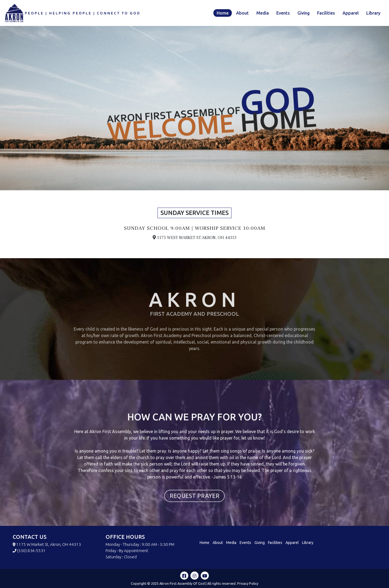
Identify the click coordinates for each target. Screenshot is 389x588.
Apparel (351, 13)
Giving (304, 13)
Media (263, 13)
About (242, 13)
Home (223, 13)
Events (283, 13)
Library (373, 13)
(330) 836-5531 (31, 551)
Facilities (326, 13)
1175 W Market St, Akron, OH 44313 (49, 544)
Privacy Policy (248, 583)
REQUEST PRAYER (194, 519)
